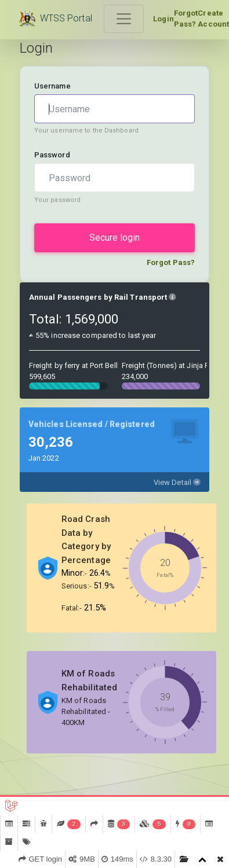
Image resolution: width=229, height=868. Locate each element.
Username (52, 86)
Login (163, 19)
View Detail (177, 482)
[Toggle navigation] (124, 19)
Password (52, 155)
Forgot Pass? (186, 19)
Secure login (114, 238)
